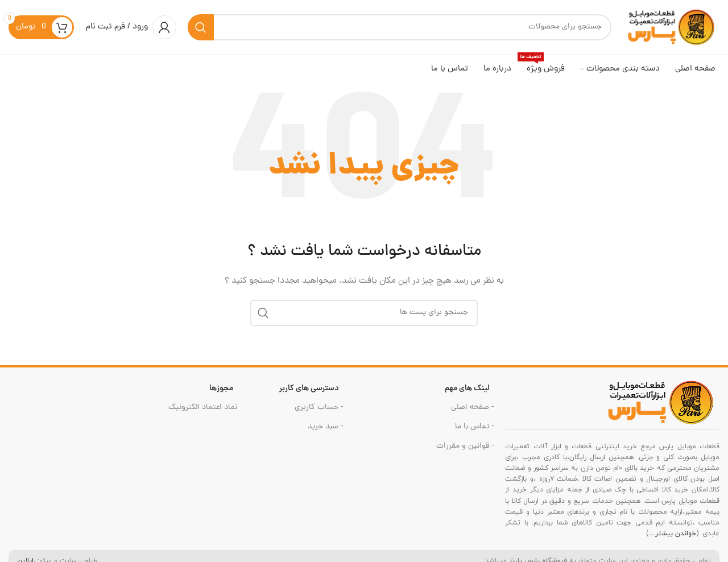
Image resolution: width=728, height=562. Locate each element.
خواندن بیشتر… (672, 538)
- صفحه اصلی (472, 412)
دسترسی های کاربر (309, 393)
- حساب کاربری (319, 412)
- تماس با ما (474, 431)
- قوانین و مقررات (465, 451)
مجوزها (221, 393)
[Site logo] (671, 30)
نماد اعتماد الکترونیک (203, 412)
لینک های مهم (467, 393)
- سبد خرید (325, 431)
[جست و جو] (400, 30)
